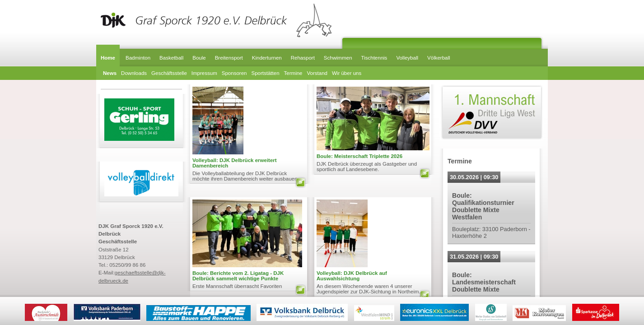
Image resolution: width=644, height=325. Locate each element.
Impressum (204, 73)
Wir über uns (347, 73)
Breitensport (229, 58)
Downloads (134, 73)
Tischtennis (374, 58)
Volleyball (407, 58)
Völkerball (439, 58)
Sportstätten (265, 73)
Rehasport (303, 58)
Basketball (171, 58)
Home (108, 58)
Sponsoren (234, 73)
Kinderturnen (267, 58)
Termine (293, 73)
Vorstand (317, 73)
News (110, 73)
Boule (199, 58)
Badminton (138, 58)
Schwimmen (338, 58)
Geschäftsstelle (169, 73)
